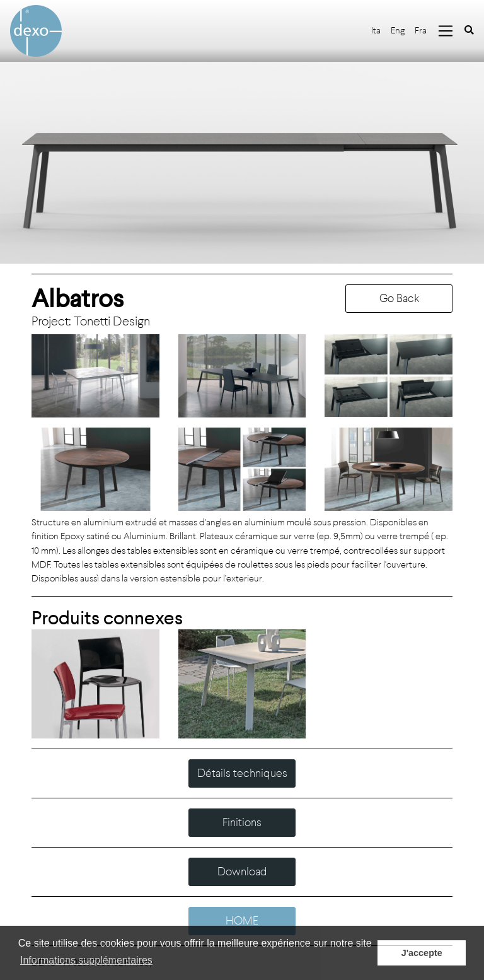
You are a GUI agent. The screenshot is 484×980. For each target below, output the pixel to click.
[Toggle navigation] (446, 31)
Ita (376, 31)
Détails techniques (242, 773)
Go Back (399, 298)
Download (242, 872)
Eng (398, 31)
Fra (421, 31)
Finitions (242, 822)
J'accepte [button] (422, 953)
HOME (242, 921)
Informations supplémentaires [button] (86, 960)
